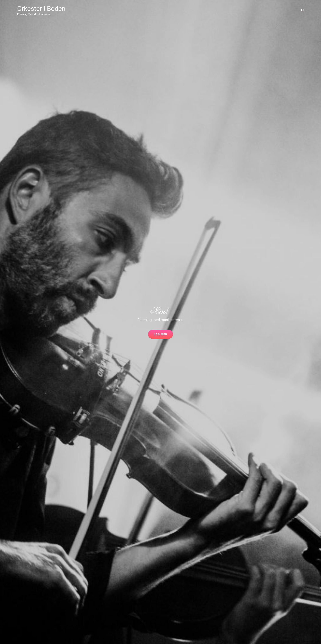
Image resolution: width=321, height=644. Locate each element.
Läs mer (163, 335)
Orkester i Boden (41, 9)
